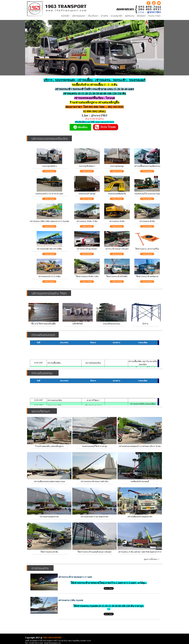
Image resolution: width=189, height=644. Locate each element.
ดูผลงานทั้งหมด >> (152, 559)
